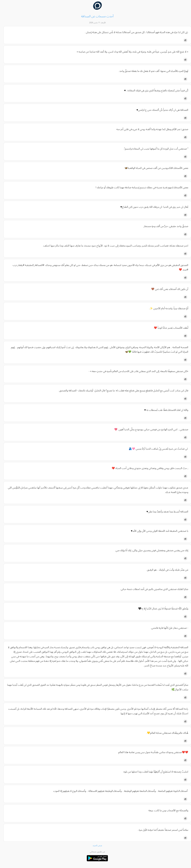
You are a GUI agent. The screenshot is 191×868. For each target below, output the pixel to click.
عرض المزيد (96, 845)
